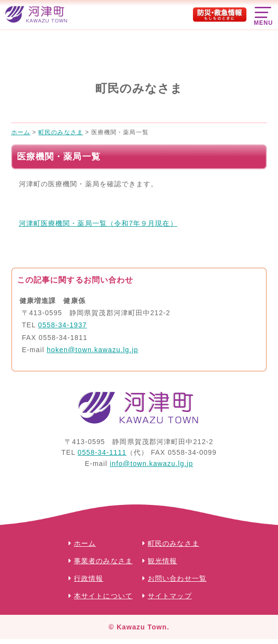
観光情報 (162, 561)
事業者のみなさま (103, 561)
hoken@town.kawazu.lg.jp (92, 350)
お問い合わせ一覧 (177, 578)
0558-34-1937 (62, 325)
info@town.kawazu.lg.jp (152, 464)
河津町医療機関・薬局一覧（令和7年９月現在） (98, 223)
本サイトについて (103, 596)
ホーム (85, 543)
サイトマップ (170, 596)
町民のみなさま (174, 543)
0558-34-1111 (102, 452)
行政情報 (88, 578)
